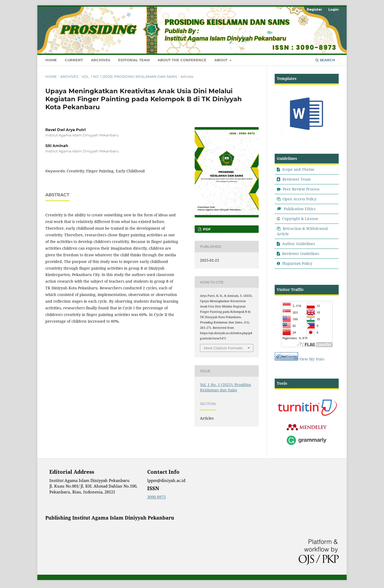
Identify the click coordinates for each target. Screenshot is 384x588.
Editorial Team (134, 60)
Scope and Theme (298, 169)
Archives (101, 60)
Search (325, 60)
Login (333, 9)
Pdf (206, 229)
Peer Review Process (301, 189)
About (221, 60)
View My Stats (312, 359)
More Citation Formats (223, 348)
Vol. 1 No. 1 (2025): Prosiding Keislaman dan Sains (129, 76)
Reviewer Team (297, 179)
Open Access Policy (300, 199)
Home (51, 60)
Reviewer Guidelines (301, 254)
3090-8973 (156, 497)
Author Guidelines (299, 244)
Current (74, 60)
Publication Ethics (300, 209)
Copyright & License (300, 219)
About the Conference (182, 60)
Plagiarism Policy (297, 263)
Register (314, 9)
